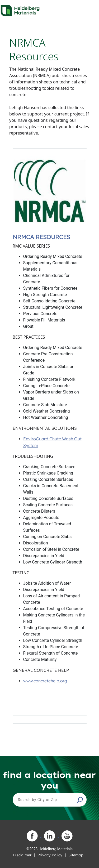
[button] (81, 800)
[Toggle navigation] (90, 9)
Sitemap (76, 855)
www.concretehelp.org (45, 681)
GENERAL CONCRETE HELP (41, 670)
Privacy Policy (50, 855)
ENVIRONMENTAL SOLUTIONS (45, 428)
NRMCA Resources (41, 237)
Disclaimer (22, 855)
